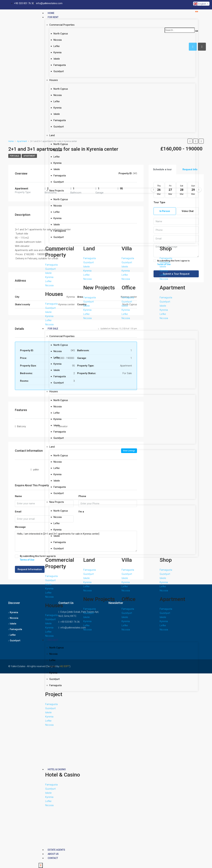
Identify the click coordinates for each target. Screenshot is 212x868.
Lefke (57, 46)
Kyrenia (57, 52)
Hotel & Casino (57, 769)
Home (51, 13)
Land (52, 135)
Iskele (57, 59)
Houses (54, 80)
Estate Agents (56, 850)
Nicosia (58, 40)
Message (20, 527)
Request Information (30, 569)
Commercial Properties (62, 25)
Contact (53, 858)
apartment (29, 156)
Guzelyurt (59, 71)
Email (18, 512)
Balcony (21, 426)
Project (53, 640)
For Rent (53, 17)
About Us (53, 854)
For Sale (53, 329)
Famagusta (60, 65)
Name (18, 496)
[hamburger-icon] (197, 12)
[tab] (202, 47)
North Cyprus (61, 34)
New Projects (57, 191)
